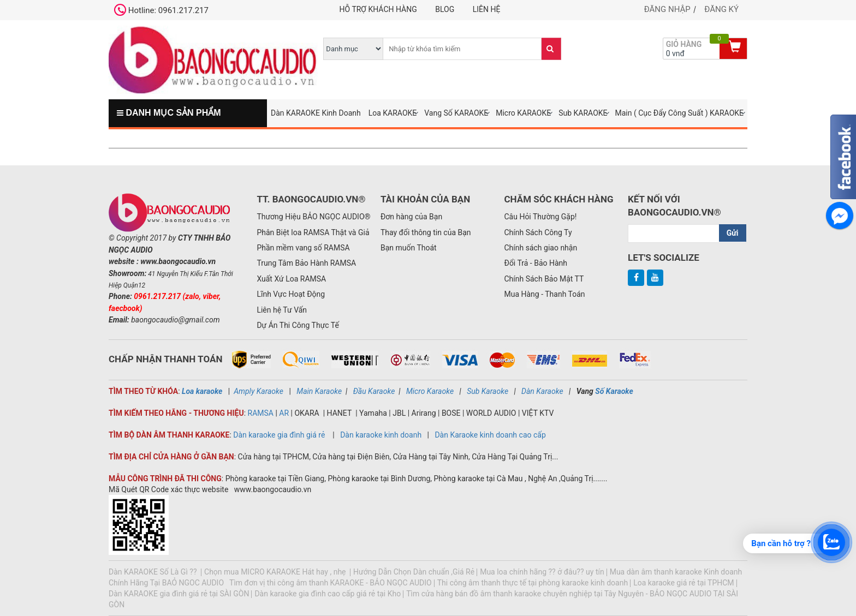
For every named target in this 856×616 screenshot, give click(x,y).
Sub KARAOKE (583, 113)
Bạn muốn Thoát (409, 248)
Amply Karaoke (258, 391)
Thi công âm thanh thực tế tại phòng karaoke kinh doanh (533, 583)
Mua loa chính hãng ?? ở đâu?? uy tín (542, 572)
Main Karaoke (319, 391)
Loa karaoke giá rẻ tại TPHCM (683, 583)
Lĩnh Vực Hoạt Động (291, 294)
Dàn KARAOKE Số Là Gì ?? (154, 572)
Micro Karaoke (430, 391)
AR (284, 413)
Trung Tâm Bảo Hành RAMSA (306, 263)
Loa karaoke (202, 391)
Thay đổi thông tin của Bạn (426, 232)
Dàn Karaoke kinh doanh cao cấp (490, 435)
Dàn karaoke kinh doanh (382, 435)
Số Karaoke (613, 391)
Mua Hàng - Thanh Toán (544, 294)
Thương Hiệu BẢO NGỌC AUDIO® (313, 217)
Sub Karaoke (488, 391)
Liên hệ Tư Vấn (282, 310)
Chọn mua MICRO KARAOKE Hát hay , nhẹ (276, 572)
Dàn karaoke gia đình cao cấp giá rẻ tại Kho (328, 594)
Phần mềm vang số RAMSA (303, 248)
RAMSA (261, 413)
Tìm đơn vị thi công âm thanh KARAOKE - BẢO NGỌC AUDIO (331, 583)
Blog (445, 9)
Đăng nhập (667, 9)
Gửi (733, 233)
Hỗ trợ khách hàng (378, 9)
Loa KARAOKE (393, 113)
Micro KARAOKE (523, 113)
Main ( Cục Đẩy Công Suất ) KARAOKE (679, 113)
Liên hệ (487, 9)
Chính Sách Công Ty (538, 232)
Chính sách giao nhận (540, 248)
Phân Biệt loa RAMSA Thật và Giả (313, 232)
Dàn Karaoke (542, 391)
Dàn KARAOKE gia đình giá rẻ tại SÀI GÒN (179, 594)
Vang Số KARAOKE (456, 113)
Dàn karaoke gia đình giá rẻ (279, 435)
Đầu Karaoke (374, 391)
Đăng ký (721, 9)
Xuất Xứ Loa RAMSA (291, 279)
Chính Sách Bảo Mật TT (544, 279)
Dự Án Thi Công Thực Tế (298, 325)
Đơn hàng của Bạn (411, 217)
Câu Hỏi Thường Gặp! (540, 217)
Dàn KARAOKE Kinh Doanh (316, 113)
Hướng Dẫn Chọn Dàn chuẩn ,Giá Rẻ (414, 572)
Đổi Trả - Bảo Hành (536, 263)
